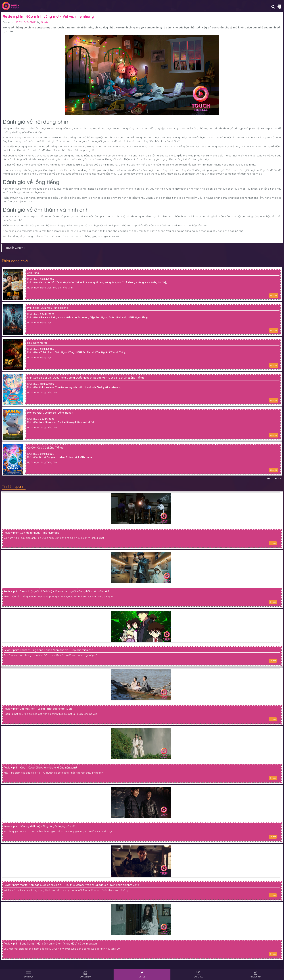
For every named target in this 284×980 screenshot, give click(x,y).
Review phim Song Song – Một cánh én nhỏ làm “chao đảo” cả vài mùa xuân (51, 944)
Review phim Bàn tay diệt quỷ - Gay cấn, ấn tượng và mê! (39, 826)
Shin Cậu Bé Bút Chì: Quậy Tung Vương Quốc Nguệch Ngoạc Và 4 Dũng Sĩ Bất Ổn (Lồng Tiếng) (86, 378)
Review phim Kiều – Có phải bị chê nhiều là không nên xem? (40, 768)
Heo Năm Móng (37, 343)
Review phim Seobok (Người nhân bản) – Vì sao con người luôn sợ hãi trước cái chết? (56, 591)
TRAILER (274, 295)
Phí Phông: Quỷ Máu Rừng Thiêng (48, 308)
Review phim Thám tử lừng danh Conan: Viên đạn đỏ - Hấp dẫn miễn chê (48, 650)
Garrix (44, 22)
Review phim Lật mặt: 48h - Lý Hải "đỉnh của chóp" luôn (38, 709)
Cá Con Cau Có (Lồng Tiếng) (45, 448)
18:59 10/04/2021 (26, 22)
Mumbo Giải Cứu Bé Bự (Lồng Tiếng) (50, 413)
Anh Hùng (33, 273)
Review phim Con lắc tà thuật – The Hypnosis (31, 533)
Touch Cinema (15, 248)
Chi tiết (273, 543)
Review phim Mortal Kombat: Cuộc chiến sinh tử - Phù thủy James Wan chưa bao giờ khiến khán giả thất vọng (71, 885)
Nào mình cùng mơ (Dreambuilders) (139, 28)
